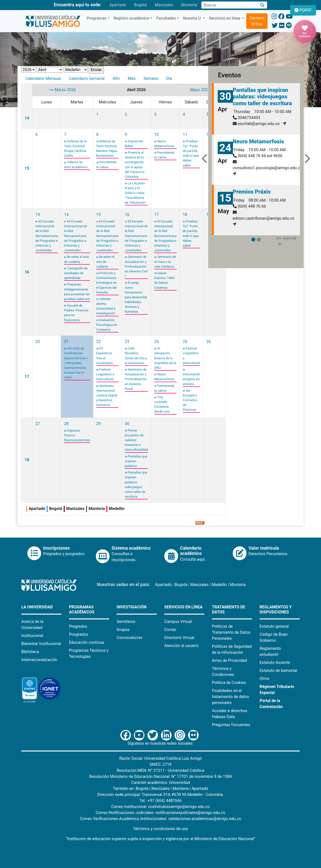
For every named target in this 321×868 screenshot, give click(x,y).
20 (38, 342)
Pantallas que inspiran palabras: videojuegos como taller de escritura (262, 97)
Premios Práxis (252, 192)
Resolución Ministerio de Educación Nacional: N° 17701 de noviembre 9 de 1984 (161, 776)
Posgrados (79, 634)
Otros (264, 679)
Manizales (164, 5)
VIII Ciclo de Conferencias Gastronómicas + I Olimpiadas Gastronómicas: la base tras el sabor (76, 363)
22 (99, 342)
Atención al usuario (181, 646)
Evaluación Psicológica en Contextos (107, 325)
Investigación (132, 607)
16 (27, 272)
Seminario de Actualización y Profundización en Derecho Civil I (136, 266)
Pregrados (78, 626)
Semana (151, 78)
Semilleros (126, 622)
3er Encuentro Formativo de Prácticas (190, 400)
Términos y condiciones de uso (160, 829)
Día (169, 78)
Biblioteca (30, 652)
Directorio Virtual (179, 638)
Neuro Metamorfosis (258, 141)
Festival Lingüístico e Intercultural (105, 374)
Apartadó (118, 5)
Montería (189, 5)
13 (38, 215)
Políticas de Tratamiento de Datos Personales (231, 632)
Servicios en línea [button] (225, 18)
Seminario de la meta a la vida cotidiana (165, 262)
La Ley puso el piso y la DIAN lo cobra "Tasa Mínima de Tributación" (136, 193)
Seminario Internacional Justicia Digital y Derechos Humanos (107, 395)
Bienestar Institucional (41, 644)
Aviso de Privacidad (229, 660)
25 (185, 342)
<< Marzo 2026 (63, 90)
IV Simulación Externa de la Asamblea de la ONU (165, 358)
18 (185, 215)
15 (27, 168)
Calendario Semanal (87, 78)
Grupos (123, 630)
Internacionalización (39, 660)
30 (127, 424)
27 (38, 424)
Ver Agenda (286, 241)
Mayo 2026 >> (203, 90)
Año (116, 78)
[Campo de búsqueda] (229, 5)
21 (66, 342)
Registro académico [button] (132, 18)
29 (99, 424)
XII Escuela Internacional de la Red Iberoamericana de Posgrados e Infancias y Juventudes (47, 236)
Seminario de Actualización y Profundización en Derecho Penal (136, 379)
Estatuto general (274, 626)
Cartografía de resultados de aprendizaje (76, 273)
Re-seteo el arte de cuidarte (105, 262)
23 (127, 342)
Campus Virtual (257, 21)
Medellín (219, 585)
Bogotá (140, 5)
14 (27, 118)
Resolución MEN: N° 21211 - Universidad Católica (160, 770)
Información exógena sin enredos (191, 379)
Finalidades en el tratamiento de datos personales (230, 697)
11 (185, 134)
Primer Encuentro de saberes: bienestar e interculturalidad (136, 440)
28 (66, 424)
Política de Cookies (229, 683)
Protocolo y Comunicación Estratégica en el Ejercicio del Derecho (107, 283)
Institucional (32, 636)
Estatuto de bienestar (278, 671)
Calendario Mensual (43, 78)
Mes (132, 78)
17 (156, 215)
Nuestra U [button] (192, 18)
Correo (170, 630)
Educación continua (87, 642)
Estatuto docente (275, 662)
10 (156, 134)
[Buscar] (262, 5)
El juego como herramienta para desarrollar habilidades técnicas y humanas (136, 297)
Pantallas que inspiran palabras (136, 461)
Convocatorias (130, 638)
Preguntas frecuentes (231, 725)
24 (156, 342)
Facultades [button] (166, 18)
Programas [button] (97, 18)
